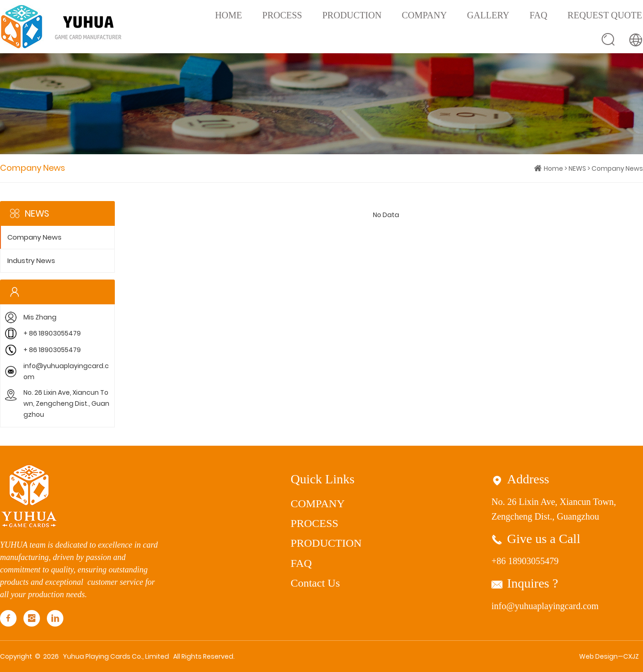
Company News (617, 168)
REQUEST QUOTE (605, 15)
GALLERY (488, 15)
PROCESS (282, 15)
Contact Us (315, 583)
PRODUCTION (352, 15)
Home (228, 15)
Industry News (31, 261)
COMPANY (424, 15)
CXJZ (631, 656)
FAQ (539, 15)
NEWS (577, 168)
